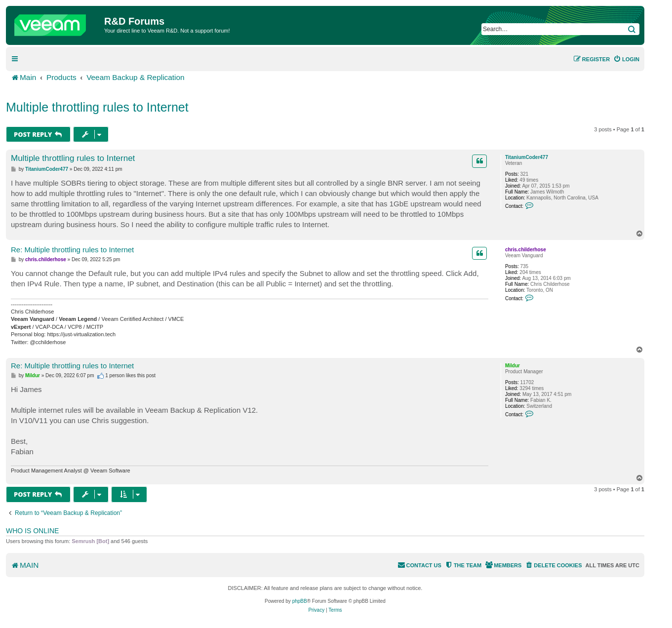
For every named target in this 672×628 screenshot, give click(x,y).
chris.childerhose (526, 250)
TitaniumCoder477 (527, 157)
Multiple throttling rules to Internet (97, 107)
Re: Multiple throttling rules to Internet (72, 250)
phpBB (300, 601)
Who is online (32, 531)
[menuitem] (626, 59)
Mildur (513, 366)
